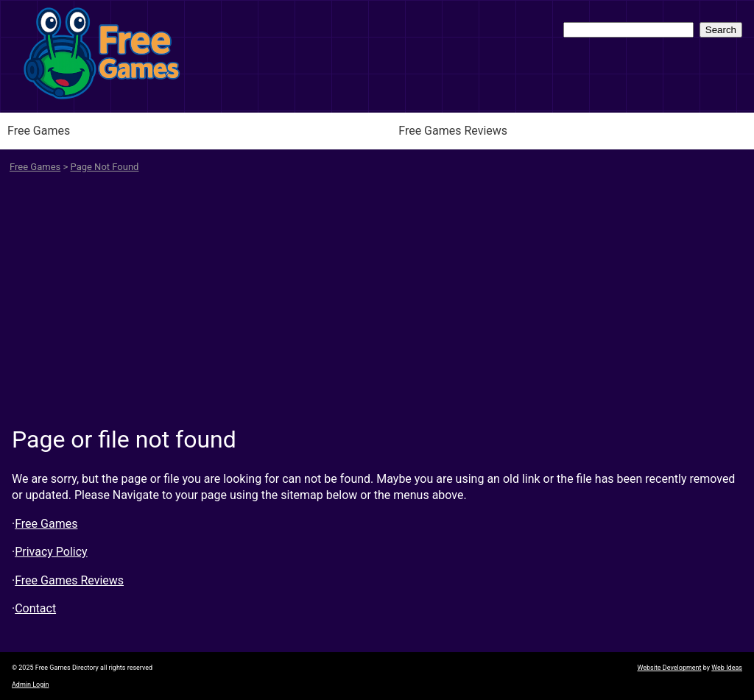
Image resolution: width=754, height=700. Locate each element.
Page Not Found (105, 167)
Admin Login (30, 685)
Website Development (669, 668)
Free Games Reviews (453, 131)
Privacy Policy (51, 552)
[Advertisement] (377, 305)
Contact (35, 608)
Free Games (39, 131)
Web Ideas (727, 668)
